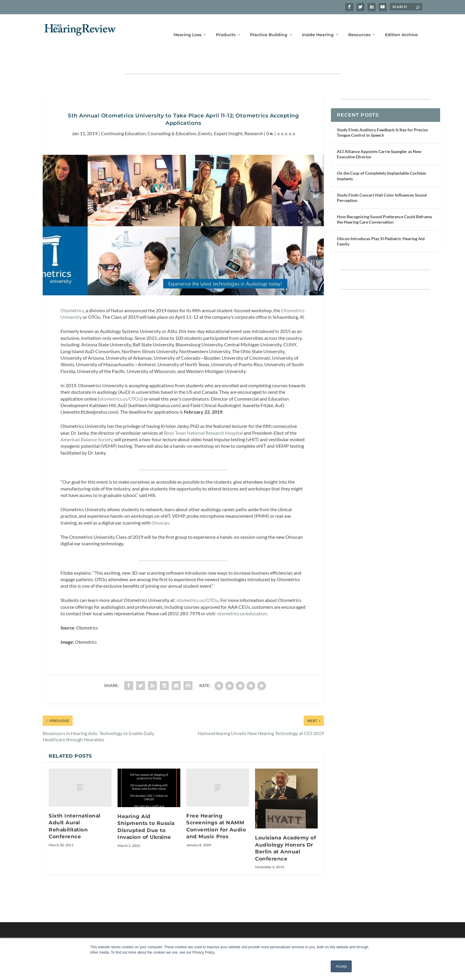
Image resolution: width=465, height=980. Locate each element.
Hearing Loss (187, 26)
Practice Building (269, 26)
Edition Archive (401, 26)
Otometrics (72, 292)
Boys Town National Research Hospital (203, 414)
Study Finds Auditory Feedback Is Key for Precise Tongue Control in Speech (382, 114)
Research (254, 115)
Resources (359, 26)
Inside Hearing (318, 26)
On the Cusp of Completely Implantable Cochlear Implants (382, 157)
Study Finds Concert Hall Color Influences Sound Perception (382, 179)
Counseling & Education (172, 115)
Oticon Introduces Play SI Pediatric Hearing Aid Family (381, 223)
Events (205, 115)
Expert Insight (228, 115)
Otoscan (160, 504)
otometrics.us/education (242, 595)
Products (226, 26)
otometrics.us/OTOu (120, 380)
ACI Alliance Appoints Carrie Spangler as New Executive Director (379, 136)
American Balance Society (86, 421)
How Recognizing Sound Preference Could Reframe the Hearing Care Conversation (384, 201)
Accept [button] (341, 966)
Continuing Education (123, 115)
